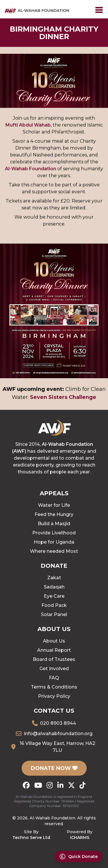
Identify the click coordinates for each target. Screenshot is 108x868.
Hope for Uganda (54, 542)
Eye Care (54, 596)
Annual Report (54, 650)
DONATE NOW (54, 768)
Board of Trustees (54, 659)
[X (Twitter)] (71, 785)
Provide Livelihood (54, 533)
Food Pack (54, 605)
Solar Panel (54, 614)
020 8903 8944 (58, 723)
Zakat (54, 578)
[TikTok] (83, 785)
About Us (54, 641)
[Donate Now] (78, 856)
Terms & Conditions (54, 687)
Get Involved (54, 669)
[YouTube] (38, 785)
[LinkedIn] (60, 785)
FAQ (54, 678)
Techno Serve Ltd (31, 838)
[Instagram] (50, 785)
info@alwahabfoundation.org (58, 734)
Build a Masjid (54, 524)
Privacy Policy (54, 696)
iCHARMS (80, 838)
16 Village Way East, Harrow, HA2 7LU (57, 747)
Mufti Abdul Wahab (28, 125)
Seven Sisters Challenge (63, 397)
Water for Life (54, 505)
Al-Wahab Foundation (31, 169)
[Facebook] (26, 785)
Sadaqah (54, 587)
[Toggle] (99, 10)
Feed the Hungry (54, 514)
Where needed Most (54, 551)
